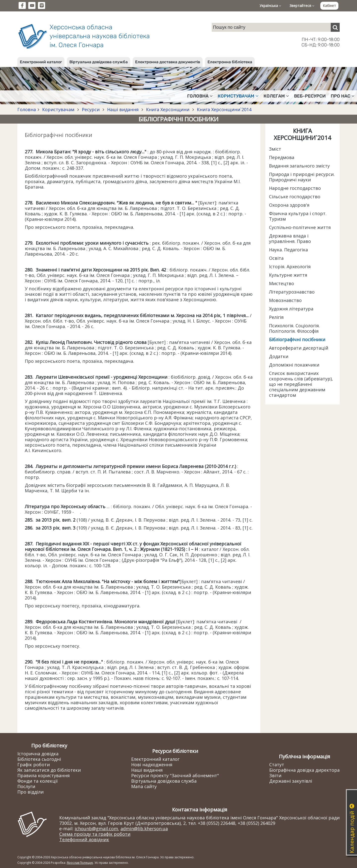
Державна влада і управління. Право (290, 238)
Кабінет (329, 6)
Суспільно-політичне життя (300, 227)
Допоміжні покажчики (294, 365)
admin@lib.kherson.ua (144, 829)
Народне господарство (295, 188)
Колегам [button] (276, 96)
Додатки (279, 356)
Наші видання (123, 109)
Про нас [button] (343, 96)
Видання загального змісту (299, 166)
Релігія (276, 317)
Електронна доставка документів (168, 62)
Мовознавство (285, 300)
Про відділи (30, 792)
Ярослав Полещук (80, 863)
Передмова (282, 157)
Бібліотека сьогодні (39, 759)
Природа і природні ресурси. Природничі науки (302, 177)
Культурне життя (288, 275)
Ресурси (91, 109)
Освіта (276, 258)
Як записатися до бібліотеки (49, 770)
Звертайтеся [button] (302, 6)
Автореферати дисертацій (299, 348)
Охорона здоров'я (289, 205)
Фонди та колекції (38, 781)
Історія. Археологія (290, 267)
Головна (27, 109)
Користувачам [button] (238, 96)
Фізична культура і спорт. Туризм (298, 216)
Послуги (26, 786)
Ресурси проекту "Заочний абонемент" (175, 775)
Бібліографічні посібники (297, 339)
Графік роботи (34, 765)
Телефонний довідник (84, 839)
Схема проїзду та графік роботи (95, 834)
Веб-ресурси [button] (310, 96)
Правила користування (44, 775)
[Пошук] (335, 27)
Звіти (275, 775)
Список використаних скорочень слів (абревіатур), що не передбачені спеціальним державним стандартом (301, 384)
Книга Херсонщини (168, 109)
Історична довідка (38, 754)
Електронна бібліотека (230, 62)
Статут (277, 765)
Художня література (291, 309)
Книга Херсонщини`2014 (223, 109)
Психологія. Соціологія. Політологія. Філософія (294, 328)
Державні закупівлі (291, 781)
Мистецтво (282, 283)
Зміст (275, 149)
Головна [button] (200, 96)
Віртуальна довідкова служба (99, 62)
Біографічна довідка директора (304, 770)
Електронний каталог (41, 62)
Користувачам (58, 109)
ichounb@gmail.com (96, 829)
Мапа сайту (144, 786)
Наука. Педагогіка (288, 250)
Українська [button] (270, 6)
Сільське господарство (295, 197)
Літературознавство (292, 292)
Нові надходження (152, 765)
